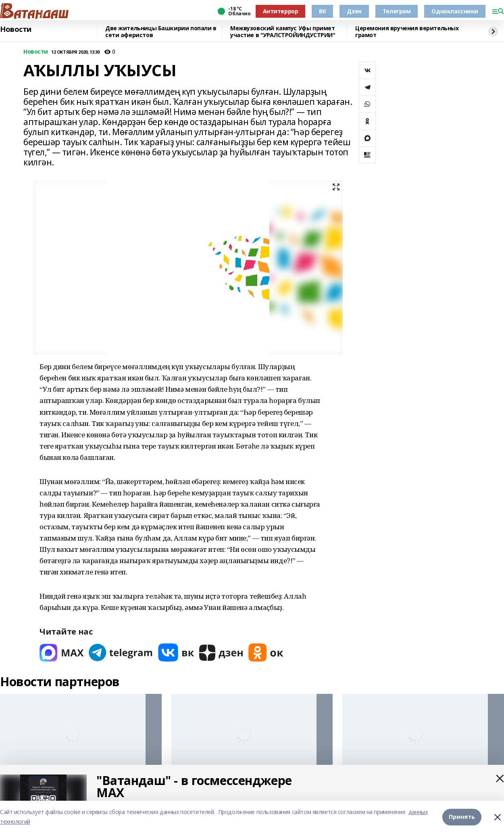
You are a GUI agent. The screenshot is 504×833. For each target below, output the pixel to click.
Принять (462, 817)
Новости (16, 29)
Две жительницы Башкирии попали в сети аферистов (161, 32)
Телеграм (397, 11)
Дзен (354, 11)
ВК (322, 11)
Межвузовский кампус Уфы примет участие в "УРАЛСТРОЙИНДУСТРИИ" (283, 32)
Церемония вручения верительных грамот (407, 32)
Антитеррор (281, 11)
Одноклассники (455, 11)
